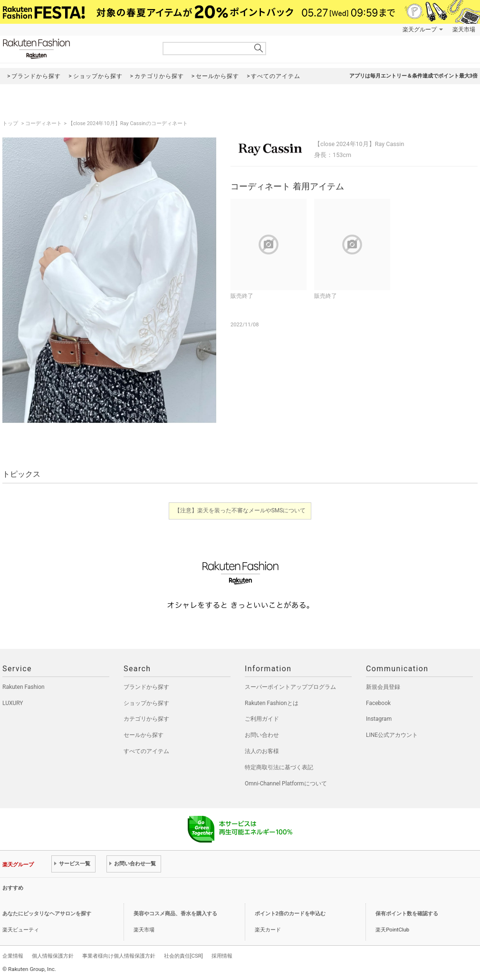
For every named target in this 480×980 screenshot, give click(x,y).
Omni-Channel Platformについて (286, 784)
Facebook (378, 703)
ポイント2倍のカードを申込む (290, 914)
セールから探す (144, 735)
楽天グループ (420, 29)
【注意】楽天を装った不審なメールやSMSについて (240, 510)
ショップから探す (146, 703)
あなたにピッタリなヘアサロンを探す (47, 914)
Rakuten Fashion (76, 49)
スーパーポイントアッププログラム (290, 687)
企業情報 (13, 956)
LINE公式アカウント (392, 735)
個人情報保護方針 (53, 956)
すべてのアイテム (146, 751)
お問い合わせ (262, 735)
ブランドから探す (146, 687)
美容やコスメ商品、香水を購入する (175, 914)
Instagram (379, 719)
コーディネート (43, 123)
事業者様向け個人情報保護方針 (119, 956)
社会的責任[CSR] (183, 956)
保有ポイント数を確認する (407, 914)
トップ (11, 123)
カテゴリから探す (146, 719)
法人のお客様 (262, 751)
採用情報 (222, 956)
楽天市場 (464, 29)
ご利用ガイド (262, 719)
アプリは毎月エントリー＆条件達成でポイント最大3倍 (413, 76)
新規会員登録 (383, 687)
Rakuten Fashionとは (272, 703)
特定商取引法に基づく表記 (279, 767)
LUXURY (13, 703)
